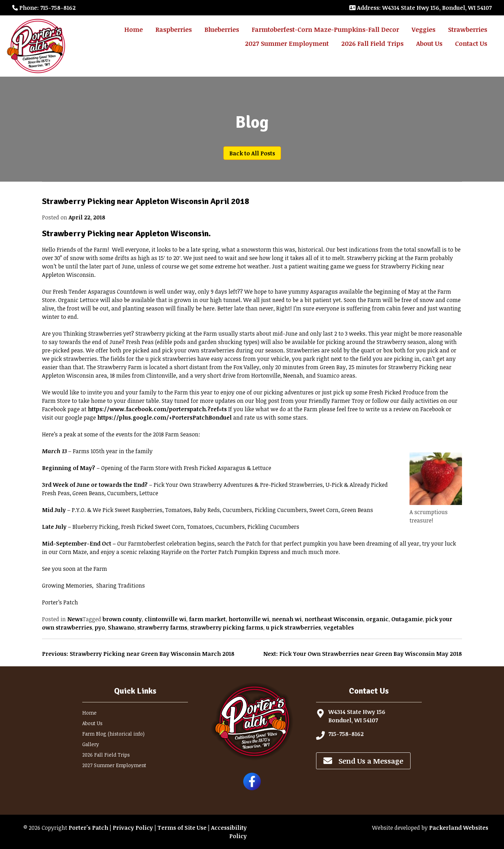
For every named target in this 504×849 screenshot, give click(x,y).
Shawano (121, 627)
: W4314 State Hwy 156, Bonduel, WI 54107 (421, 8)
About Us (429, 43)
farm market (207, 619)
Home (134, 29)
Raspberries (174, 29)
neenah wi (287, 619)
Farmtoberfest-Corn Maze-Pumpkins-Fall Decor (325, 29)
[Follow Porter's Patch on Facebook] (252, 788)
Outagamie (407, 619)
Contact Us (471, 43)
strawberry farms (162, 627)
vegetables (339, 627)
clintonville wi (165, 619)
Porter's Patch (88, 828)
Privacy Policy (133, 828)
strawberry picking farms (227, 627)
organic (377, 619)
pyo (100, 627)
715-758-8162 (346, 734)
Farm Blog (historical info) (113, 734)
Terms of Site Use (182, 828)
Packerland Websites (459, 828)
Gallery (91, 744)
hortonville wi (249, 619)
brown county (122, 619)
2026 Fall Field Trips (372, 43)
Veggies (423, 29)
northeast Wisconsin (334, 619)
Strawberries (468, 29)
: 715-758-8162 (44, 8)
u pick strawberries (293, 627)
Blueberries (222, 29)
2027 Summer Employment (287, 43)
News (75, 619)
